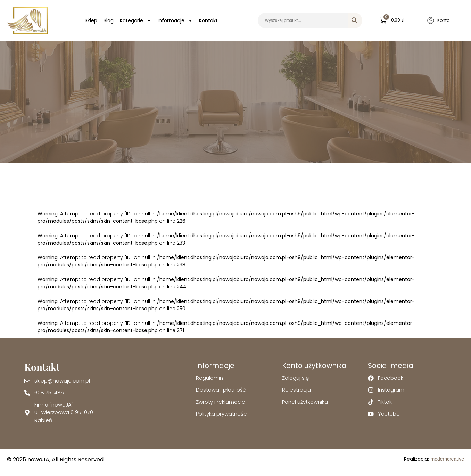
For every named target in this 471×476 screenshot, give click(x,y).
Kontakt (208, 20)
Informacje (175, 20)
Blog (109, 20)
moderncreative (447, 459)
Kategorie (136, 20)
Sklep (91, 20)
